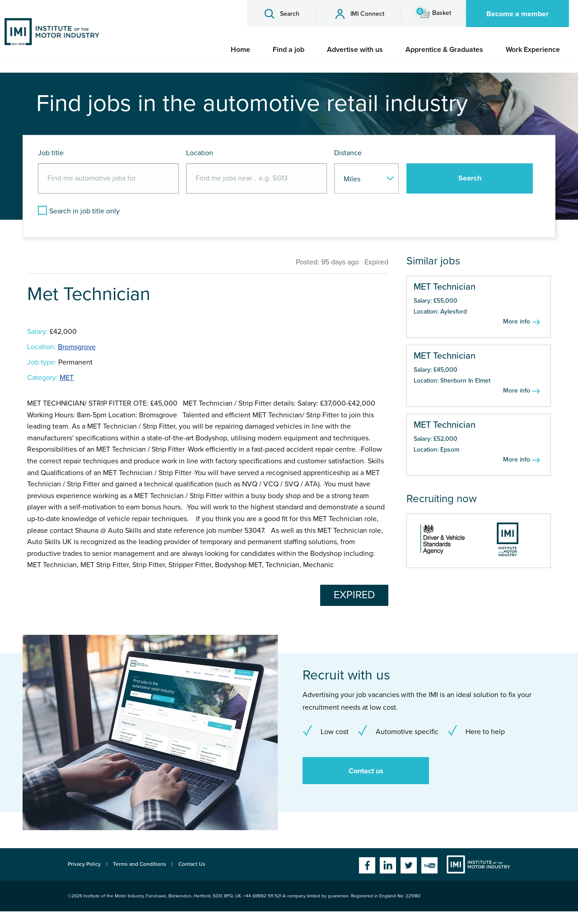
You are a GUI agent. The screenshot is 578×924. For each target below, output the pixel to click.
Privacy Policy (84, 864)
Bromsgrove (77, 347)
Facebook (367, 865)
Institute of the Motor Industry (478, 864)
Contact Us (192, 864)
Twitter (409, 865)
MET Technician (445, 287)
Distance (348, 153)
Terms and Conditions (140, 864)
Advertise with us (355, 50)
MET (67, 378)
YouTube (429, 865)
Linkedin (388, 865)
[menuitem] (240, 50)
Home (240, 50)
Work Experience (533, 50)
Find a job (289, 50)
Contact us (366, 771)
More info (517, 321)
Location (200, 153)
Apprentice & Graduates (444, 50)
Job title (51, 153)
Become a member (517, 14)
